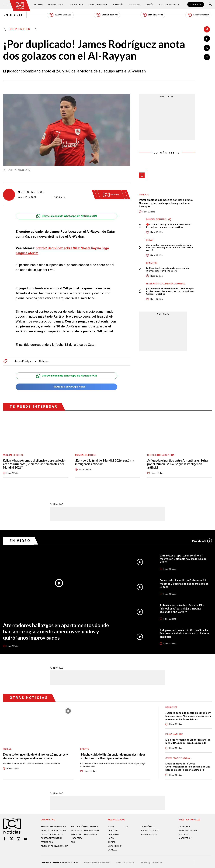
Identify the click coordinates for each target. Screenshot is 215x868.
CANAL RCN (196, 4)
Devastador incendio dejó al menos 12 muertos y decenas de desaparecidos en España (185, 581)
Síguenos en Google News (66, 384)
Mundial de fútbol (157, 220)
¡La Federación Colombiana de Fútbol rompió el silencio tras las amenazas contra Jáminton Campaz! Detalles (170, 292)
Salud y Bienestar (98, 5)
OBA (73, 845)
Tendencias (134, 5)
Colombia (38, 5)
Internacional (56, 5)
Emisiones (13, 15)
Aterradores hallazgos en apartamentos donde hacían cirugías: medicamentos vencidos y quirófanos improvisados (57, 629)
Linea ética (77, 841)
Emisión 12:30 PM (107, 15)
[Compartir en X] (207, 48)
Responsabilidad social (54, 824)
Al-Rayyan (44, 358)
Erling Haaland (174, 732)
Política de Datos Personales (98, 861)
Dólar (150, 240)
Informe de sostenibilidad (79, 832)
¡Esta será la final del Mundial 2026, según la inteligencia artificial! (105, 459)
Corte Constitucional (178, 756)
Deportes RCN (76, 5)
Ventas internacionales (84, 837)
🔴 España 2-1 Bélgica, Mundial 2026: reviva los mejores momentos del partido (169, 226)
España (7, 746)
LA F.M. (111, 836)
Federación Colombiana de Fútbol (166, 284)
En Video (20, 538)
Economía (118, 5)
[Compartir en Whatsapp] (207, 57)
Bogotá (85, 746)
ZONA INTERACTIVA (188, 828)
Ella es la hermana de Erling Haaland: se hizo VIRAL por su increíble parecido (188, 739)
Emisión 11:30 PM (199, 15)
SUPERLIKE (184, 832)
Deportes (20, 29)
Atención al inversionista (55, 848)
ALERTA (112, 840)
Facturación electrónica (78, 825)
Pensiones (171, 705)
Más (202, 538)
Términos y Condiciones (153, 861)
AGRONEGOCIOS (149, 832)
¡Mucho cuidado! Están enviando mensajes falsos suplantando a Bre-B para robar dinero (113, 754)
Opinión (149, 5)
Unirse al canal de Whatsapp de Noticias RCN (66, 216)
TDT (127, 824)
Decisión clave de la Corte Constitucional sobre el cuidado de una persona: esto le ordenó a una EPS (188, 764)
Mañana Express (60, 15)
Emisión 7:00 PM (153, 15)
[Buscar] (210, 5)
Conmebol (152, 264)
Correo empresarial (52, 841)
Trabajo (144, 195)
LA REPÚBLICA (148, 824)
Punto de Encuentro (169, 5)
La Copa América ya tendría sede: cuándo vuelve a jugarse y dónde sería (168, 270)
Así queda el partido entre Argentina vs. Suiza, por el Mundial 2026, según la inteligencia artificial (178, 461)
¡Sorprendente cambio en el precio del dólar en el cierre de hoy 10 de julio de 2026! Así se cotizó (170, 248)
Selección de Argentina (161, 452)
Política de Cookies (127, 861)
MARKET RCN (185, 836)
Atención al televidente (54, 830)
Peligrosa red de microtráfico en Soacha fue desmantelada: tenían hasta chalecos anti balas (185, 631)
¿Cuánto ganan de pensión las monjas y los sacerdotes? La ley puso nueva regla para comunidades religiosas (188, 713)
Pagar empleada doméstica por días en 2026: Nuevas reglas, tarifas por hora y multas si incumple (166, 203)
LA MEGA (112, 848)
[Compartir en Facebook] (207, 39)
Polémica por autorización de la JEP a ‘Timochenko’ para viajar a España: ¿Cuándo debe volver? (183, 606)
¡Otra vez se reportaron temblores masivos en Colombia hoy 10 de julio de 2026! (184, 556)
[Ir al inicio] (20, 5)
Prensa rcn (47, 845)
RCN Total (113, 828)
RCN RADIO (113, 832)
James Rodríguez (24, 358)
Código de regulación (53, 837)
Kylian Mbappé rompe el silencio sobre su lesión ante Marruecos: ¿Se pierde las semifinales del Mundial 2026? (35, 461)
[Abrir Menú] (5, 5)
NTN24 (111, 824)
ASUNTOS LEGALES (150, 828)
